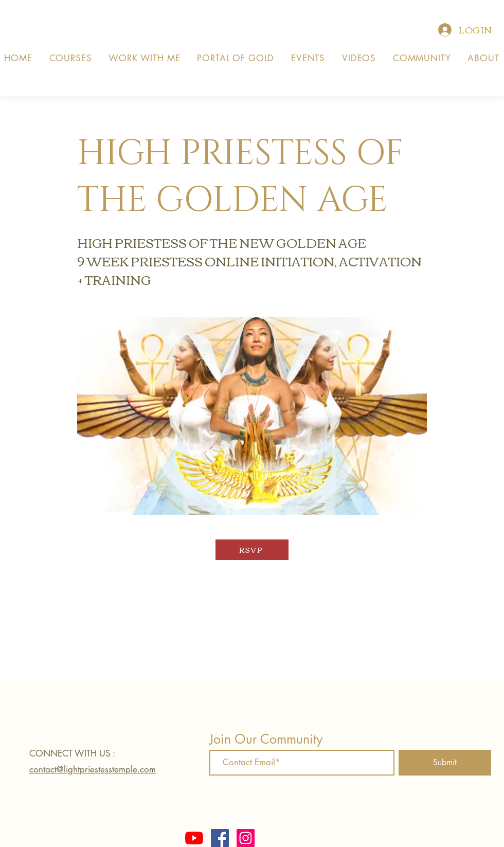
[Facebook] (220, 838)
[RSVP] (252, 550)
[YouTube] (194, 838)
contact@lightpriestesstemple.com (93, 769)
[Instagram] (246, 838)
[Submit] (445, 763)
